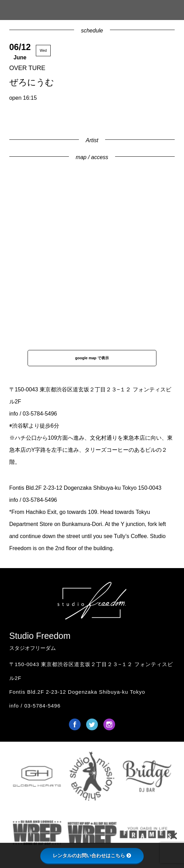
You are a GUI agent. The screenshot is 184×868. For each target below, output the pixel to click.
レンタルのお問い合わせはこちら (92, 856)
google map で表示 (92, 358)
